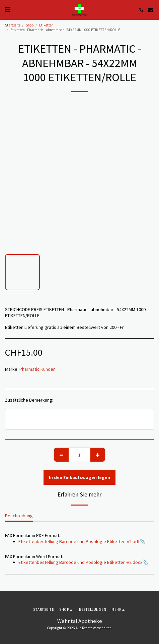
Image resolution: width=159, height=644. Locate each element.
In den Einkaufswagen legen (79, 477)
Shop (30, 25)
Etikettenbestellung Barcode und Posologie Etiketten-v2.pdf (79, 541)
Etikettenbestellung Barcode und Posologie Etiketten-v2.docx (80, 562)
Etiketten (46, 25)
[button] (7, 10)
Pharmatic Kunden (37, 369)
